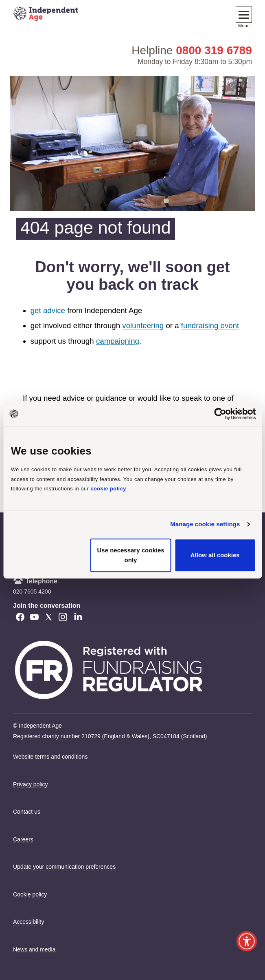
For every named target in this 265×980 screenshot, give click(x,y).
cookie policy (108, 489)
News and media (34, 949)
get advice (48, 310)
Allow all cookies (215, 555)
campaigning (118, 341)
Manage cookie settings (205, 524)
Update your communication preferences (64, 867)
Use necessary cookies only (130, 555)
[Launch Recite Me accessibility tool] (247, 941)
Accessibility (28, 922)
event (229, 326)
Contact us (27, 812)
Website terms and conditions (50, 757)
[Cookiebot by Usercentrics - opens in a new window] (220, 414)
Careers (23, 839)
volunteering (143, 326)
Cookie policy (30, 894)
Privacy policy (31, 784)
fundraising (200, 326)
